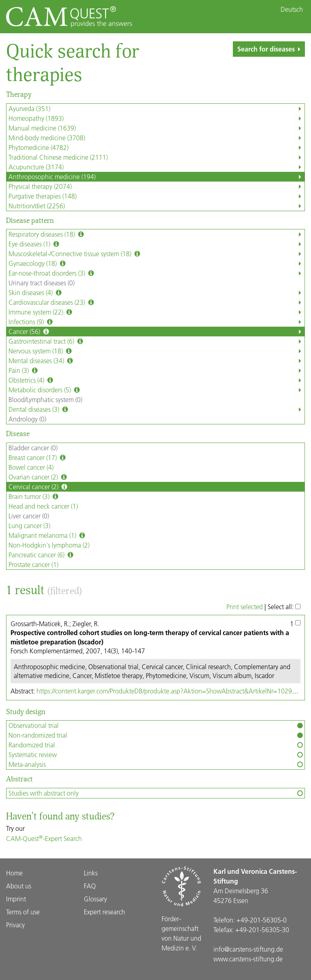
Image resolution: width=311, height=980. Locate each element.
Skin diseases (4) (157, 293)
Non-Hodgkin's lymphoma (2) (49, 545)
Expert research (104, 912)
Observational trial (157, 725)
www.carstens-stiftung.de (248, 959)
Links (91, 873)
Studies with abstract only (157, 793)
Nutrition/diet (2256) (157, 206)
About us (19, 886)
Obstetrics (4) (157, 380)
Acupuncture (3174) (157, 167)
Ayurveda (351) (157, 109)
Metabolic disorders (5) (157, 390)
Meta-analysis (157, 764)
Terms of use (23, 912)
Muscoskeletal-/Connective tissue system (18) (157, 254)
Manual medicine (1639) (157, 128)
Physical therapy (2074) (157, 186)
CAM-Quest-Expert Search (44, 838)
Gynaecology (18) (157, 263)
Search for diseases (271, 49)
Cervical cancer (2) (39, 487)
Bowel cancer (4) (31, 467)
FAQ (90, 886)
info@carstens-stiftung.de (248, 949)
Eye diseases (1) (157, 244)
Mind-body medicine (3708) (157, 138)
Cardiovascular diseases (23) (157, 302)
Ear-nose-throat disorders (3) (157, 273)
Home (14, 873)
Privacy (15, 925)
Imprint (16, 899)
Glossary (95, 899)
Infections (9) (157, 322)
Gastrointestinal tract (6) (157, 341)
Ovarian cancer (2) (38, 477)
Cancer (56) (157, 332)
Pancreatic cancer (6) (42, 555)
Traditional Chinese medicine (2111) (157, 157)
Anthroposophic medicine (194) (157, 177)
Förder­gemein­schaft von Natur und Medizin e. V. (181, 933)
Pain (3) (157, 370)
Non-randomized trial (157, 735)
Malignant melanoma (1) (48, 535)
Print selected (245, 607)
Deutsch (292, 9)
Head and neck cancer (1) (43, 506)
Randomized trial (157, 745)
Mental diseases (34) (157, 361)
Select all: (284, 607)
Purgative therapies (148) (157, 196)
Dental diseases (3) (157, 409)
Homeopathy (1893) (157, 118)
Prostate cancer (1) (33, 564)
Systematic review (157, 755)
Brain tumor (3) (34, 496)
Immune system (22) (157, 312)
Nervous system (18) (157, 351)
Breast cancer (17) (38, 458)
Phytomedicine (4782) (157, 148)
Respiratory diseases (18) (157, 234)
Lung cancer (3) (29, 525)
